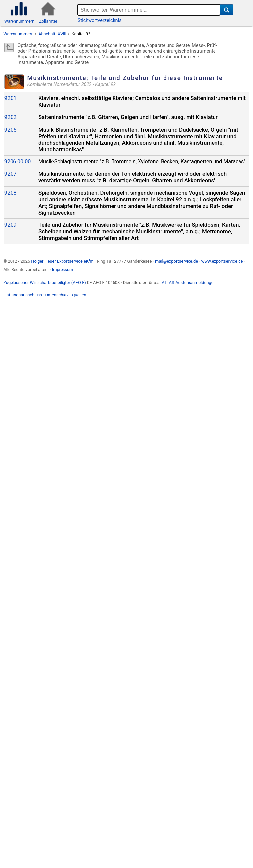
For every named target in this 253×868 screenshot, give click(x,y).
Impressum (63, 270)
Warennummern (18, 34)
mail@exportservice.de (177, 261)
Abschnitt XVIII (52, 34)
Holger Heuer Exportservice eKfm (62, 261)
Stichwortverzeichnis (100, 21)
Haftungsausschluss (23, 295)
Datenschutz (57, 295)
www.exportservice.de (222, 261)
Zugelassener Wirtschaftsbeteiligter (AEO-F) (45, 282)
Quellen (79, 295)
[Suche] (227, 10)
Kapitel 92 (81, 34)
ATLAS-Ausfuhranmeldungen (189, 282)
